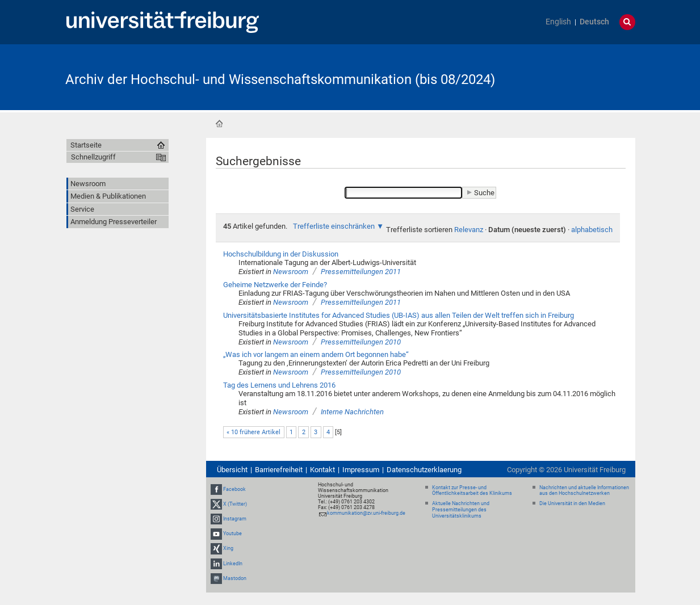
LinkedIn (233, 564)
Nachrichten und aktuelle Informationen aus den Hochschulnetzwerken (584, 491)
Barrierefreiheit (279, 470)
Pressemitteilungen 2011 (361, 272)
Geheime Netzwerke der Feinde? (275, 285)
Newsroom (291, 272)
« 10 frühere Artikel (253, 432)
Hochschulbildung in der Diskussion (281, 254)
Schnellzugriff (93, 157)
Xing (228, 549)
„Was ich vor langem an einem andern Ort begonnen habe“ (316, 354)
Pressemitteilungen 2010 (361, 342)
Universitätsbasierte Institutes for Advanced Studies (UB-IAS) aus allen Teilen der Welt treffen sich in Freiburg (399, 315)
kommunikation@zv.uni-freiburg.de (366, 513)
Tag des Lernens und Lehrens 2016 (279, 385)
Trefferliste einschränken (334, 226)
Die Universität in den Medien (572, 503)
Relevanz (469, 230)
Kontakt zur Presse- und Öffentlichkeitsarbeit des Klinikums (472, 491)
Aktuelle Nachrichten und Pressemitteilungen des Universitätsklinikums (461, 510)
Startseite (219, 124)
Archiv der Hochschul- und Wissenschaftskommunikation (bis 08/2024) (280, 79)
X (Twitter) (235, 504)
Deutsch (594, 22)
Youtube (232, 533)
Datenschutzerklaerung (424, 470)
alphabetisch (592, 230)
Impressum (361, 470)
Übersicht (232, 470)
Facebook (234, 489)
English (558, 22)
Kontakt (322, 470)
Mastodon (235, 578)
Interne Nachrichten (352, 412)
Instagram (235, 519)
